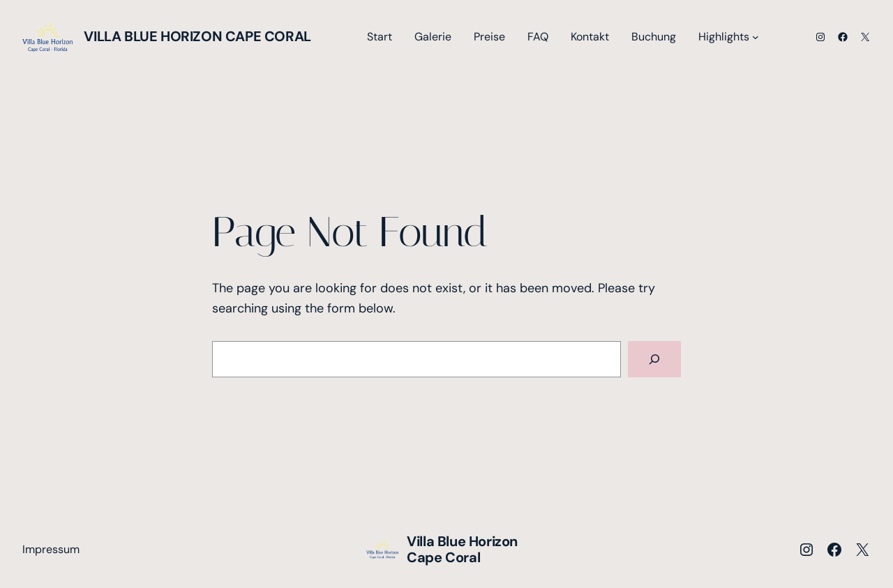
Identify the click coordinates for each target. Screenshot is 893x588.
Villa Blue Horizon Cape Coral (197, 36)
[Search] (654, 359)
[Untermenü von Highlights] (756, 37)
